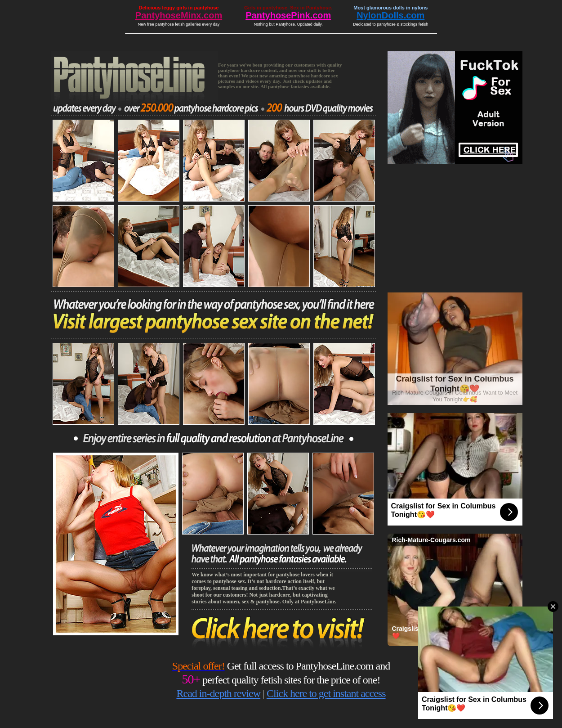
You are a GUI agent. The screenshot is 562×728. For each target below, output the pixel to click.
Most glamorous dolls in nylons (390, 8)
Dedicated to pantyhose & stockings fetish (390, 24)
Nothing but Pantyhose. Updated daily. (288, 24)
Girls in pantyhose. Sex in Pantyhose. (288, 8)
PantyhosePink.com (288, 15)
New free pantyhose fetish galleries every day (179, 24)
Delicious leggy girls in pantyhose (179, 8)
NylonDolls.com (390, 15)
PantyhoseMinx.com (179, 15)
